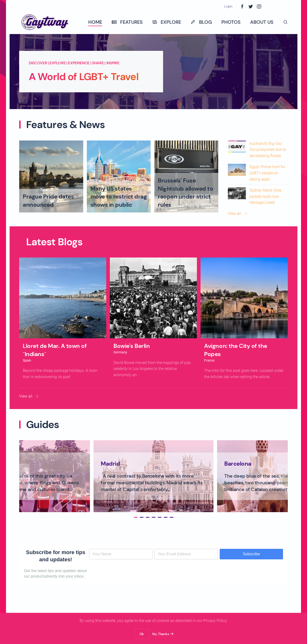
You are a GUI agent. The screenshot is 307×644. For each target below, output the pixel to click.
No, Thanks (161, 634)
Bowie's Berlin (132, 346)
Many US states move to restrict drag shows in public (119, 197)
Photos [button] (231, 22)
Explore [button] (167, 22)
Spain (27, 360)
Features (127, 22)
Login (228, 6)
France (209, 360)
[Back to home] (46, 22)
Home (95, 22)
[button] (285, 22)
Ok (142, 634)
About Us (262, 22)
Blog (201, 22)
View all (238, 214)
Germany (120, 352)
